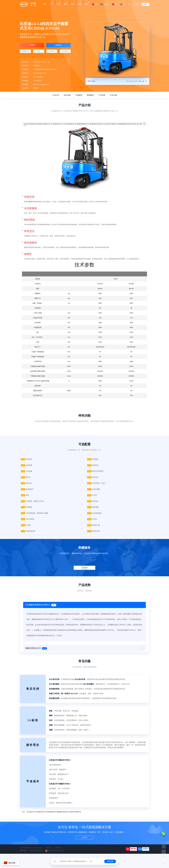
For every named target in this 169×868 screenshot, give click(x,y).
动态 (59, 3)
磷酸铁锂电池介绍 (36, 653)
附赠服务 (90, 97)
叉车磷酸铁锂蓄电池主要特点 (41, 609)
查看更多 (59, 46)
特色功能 (67, 97)
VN (114, 4)
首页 (45, 4)
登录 (137, 4)
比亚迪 (94, 81)
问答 (80, 3)
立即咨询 (32, 46)
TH (122, 4)
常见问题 (113, 97)
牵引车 (52, 53)
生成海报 (127, 81)
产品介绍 (56, 97)
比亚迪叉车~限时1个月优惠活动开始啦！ (73, 861)
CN (94, 4)
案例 (66, 3)
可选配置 (79, 97)
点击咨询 (84, 572)
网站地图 (23, 854)
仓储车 (39, 53)
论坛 (73, 3)
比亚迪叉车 (31, 816)
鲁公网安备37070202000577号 (55, 854)
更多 (87, 3)
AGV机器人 (65, 53)
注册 (145, 4)
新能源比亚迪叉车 (63, 816)
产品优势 (102, 97)
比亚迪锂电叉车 (51, 816)
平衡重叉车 (25, 53)
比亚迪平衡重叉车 (75, 816)
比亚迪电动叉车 (40, 816)
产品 (52, 3)
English (104, 4)
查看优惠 (110, 861)
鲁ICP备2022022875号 (36, 854)
